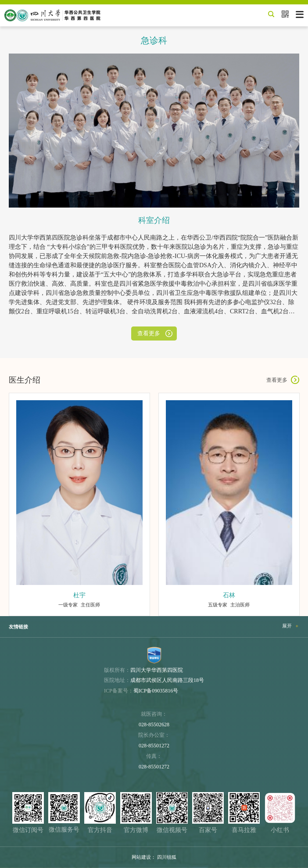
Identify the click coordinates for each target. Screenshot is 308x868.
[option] (79, 504)
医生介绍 (25, 380)
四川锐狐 (167, 857)
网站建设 (141, 857)
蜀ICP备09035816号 (156, 691)
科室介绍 (154, 220)
